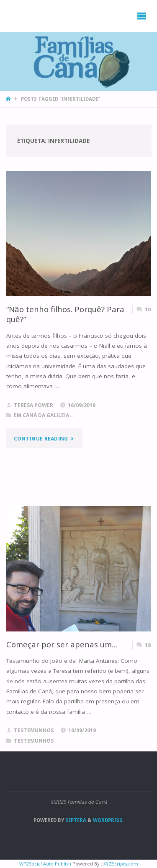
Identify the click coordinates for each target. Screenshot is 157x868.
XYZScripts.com (121, 864)
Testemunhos (34, 741)
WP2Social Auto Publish (45, 864)
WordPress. (108, 820)
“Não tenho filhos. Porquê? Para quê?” (65, 314)
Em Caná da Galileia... (44, 415)
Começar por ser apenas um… (62, 644)
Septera (75, 820)
